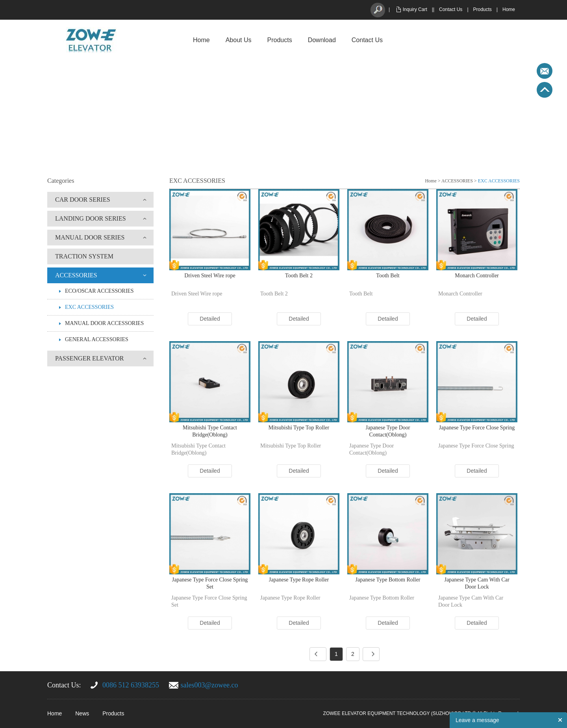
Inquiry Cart (415, 9)
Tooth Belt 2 (299, 276)
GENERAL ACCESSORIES (97, 339)
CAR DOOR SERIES (83, 200)
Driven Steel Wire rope (210, 276)
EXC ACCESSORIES (89, 307)
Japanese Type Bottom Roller (388, 580)
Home (509, 9)
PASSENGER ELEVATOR (89, 358)
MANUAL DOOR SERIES (90, 237)
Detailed (210, 319)
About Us (239, 40)
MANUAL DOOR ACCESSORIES (104, 323)
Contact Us (451, 9)
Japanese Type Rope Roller (299, 580)
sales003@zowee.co (209, 685)
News (82, 713)
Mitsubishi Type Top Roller (299, 428)
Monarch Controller (477, 276)
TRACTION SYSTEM (84, 256)
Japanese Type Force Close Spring (477, 428)
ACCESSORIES (76, 275)
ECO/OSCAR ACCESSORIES (99, 291)
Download (322, 40)
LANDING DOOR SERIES (91, 218)
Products (483, 9)
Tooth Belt (388, 276)
